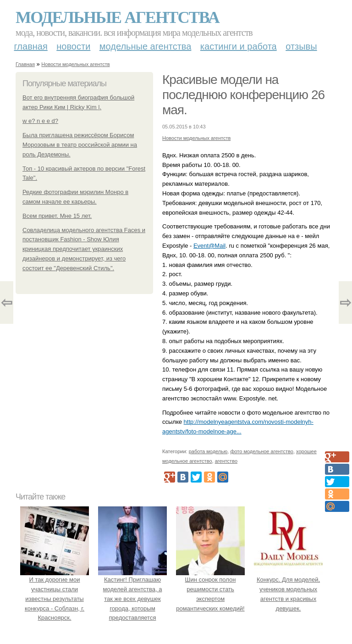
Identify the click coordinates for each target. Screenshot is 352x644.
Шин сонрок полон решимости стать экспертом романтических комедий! (210, 589)
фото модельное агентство (262, 451)
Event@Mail (209, 246)
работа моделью (208, 451)
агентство (226, 461)
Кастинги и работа (239, 46)
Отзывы (301, 46)
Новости (73, 46)
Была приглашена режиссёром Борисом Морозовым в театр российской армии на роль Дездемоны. (80, 145)
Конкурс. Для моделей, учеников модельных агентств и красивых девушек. (288, 589)
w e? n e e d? (40, 121)
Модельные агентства (117, 17)
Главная (31, 46)
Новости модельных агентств (75, 64)
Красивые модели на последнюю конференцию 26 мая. (243, 95)
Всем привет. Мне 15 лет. (57, 216)
